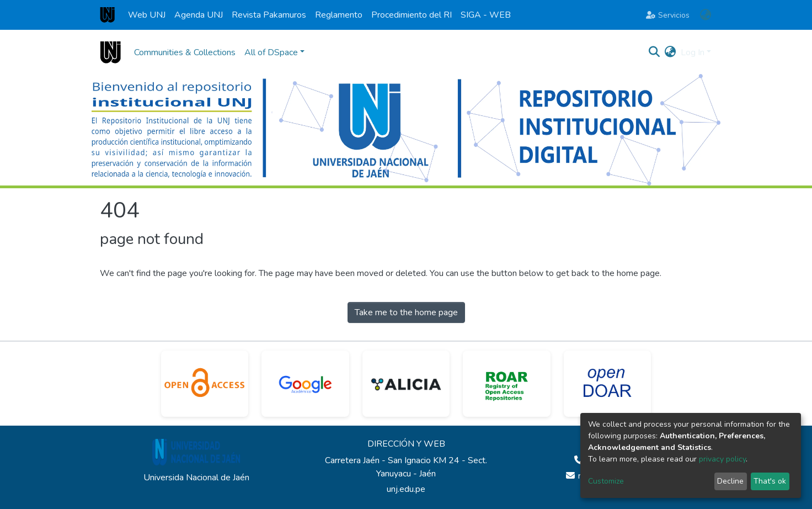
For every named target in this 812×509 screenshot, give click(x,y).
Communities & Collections (185, 52)
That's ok (770, 481)
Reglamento (339, 15)
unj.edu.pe (406, 489)
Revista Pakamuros (269, 15)
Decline (730, 481)
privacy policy (722, 459)
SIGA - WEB (486, 15)
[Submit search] (655, 52)
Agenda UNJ (199, 15)
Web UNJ (147, 15)
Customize (606, 481)
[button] (705, 15)
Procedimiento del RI (412, 15)
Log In (693, 52)
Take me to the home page (406, 312)
